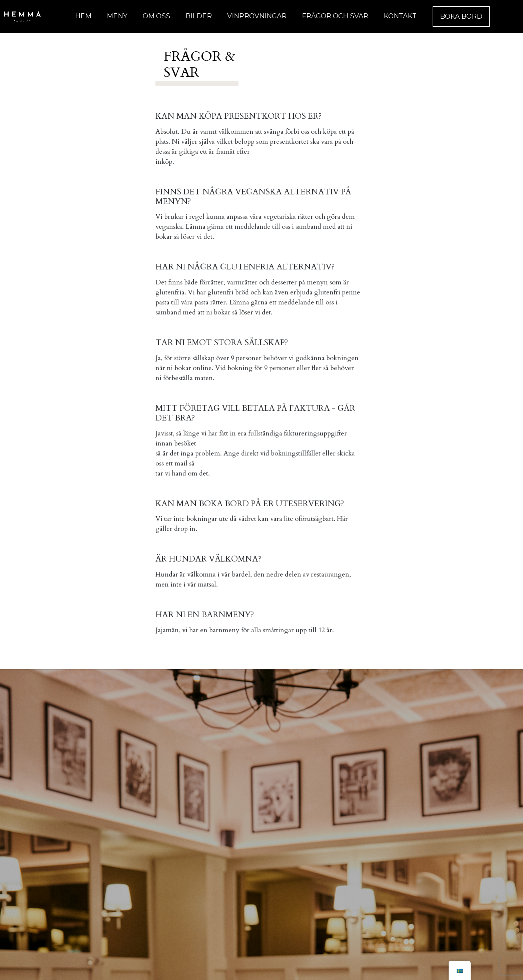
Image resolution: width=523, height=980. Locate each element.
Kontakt (400, 16)
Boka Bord (461, 16)
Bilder (199, 16)
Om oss (156, 16)
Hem (83, 16)
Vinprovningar (257, 16)
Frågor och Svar (335, 16)
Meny (117, 16)
